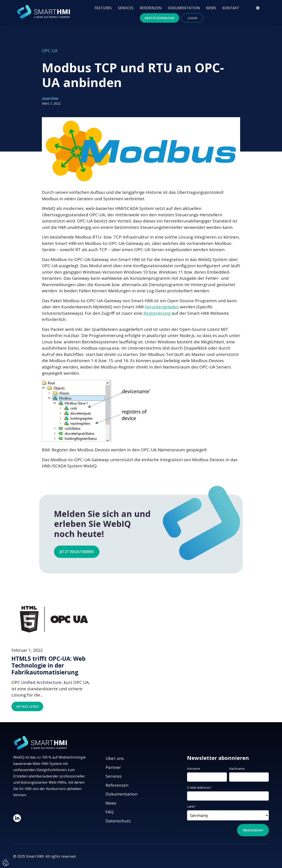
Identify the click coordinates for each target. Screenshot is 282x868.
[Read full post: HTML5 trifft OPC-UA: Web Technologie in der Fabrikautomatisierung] (53, 619)
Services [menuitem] (114, 776)
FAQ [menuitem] (110, 812)
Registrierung (157, 313)
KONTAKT (231, 8)
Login (192, 18)
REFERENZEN (151, 8)
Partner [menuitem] (113, 767)
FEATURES (103, 8)
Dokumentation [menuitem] (122, 794)
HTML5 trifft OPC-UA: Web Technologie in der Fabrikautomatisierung (48, 666)
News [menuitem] (111, 803)
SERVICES (126, 8)
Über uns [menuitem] (115, 758)
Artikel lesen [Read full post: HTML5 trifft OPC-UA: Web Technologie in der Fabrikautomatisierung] (27, 706)
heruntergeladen (162, 307)
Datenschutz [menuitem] (118, 821)
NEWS (211, 8)
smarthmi (50, 98)
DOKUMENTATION (184, 8)
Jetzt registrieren (77, 552)
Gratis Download (160, 18)
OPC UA (50, 51)
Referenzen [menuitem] (117, 785)
